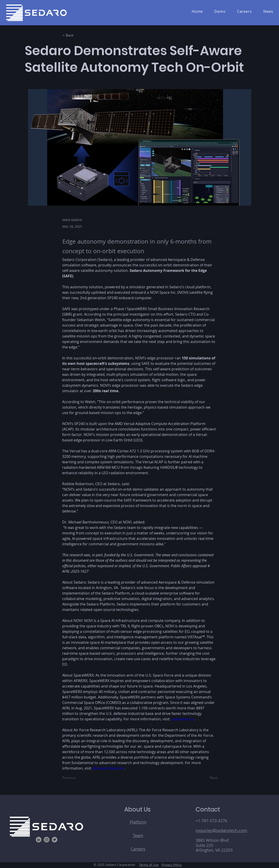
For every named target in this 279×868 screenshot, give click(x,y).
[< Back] (77, 35)
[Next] (206, 778)
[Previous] (77, 778)
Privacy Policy (172, 865)
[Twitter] (55, 840)
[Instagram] (47, 840)
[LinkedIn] (39, 840)
